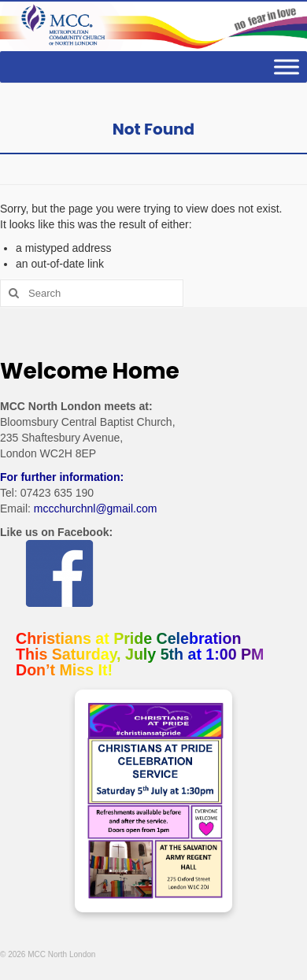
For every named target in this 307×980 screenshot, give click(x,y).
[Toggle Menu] (287, 67)
